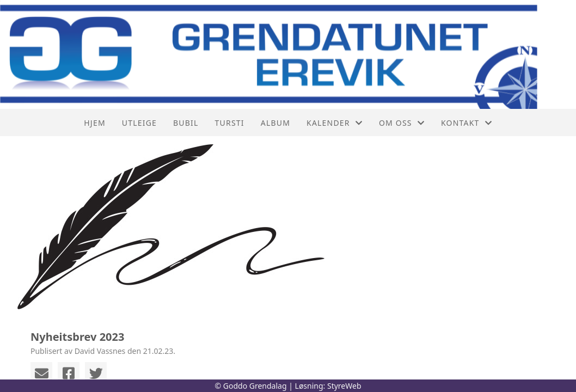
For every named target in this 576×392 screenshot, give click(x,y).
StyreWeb (344, 386)
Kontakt (467, 123)
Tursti (230, 123)
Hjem (94, 123)
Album (275, 123)
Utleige (139, 123)
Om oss (402, 123)
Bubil (186, 123)
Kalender (335, 123)
